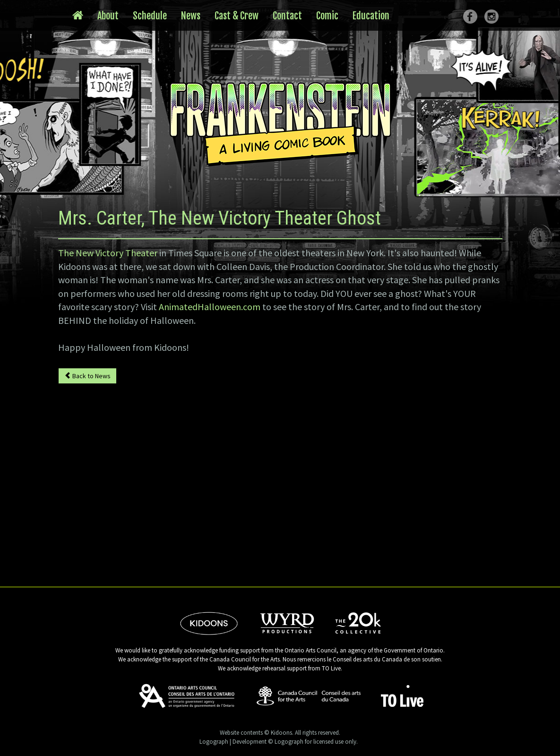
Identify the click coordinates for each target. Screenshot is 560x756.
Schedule (150, 16)
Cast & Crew (237, 16)
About (108, 16)
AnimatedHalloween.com (210, 307)
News (191, 16)
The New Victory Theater (108, 253)
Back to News (87, 376)
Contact (287, 16)
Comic (327, 16)
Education (371, 16)
